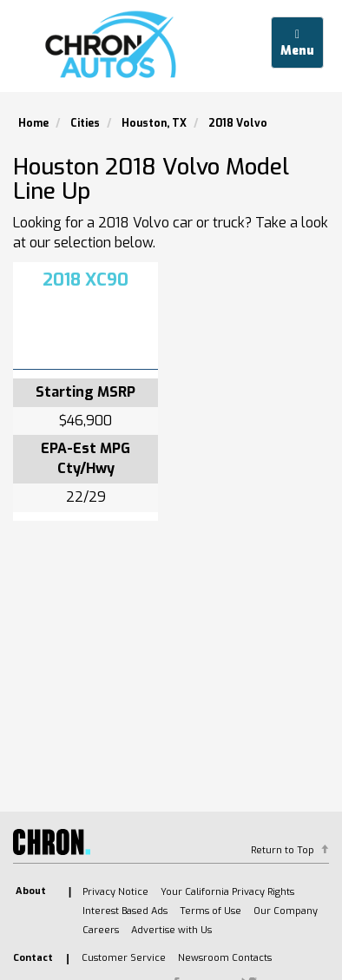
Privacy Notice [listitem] (115, 892)
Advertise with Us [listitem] (171, 930)
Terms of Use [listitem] (210, 911)
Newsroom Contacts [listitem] (225, 958)
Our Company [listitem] (286, 911)
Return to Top (283, 850)
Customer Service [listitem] (124, 958)
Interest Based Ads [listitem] (125, 911)
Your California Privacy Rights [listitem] (227, 892)
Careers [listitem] (101, 930)
